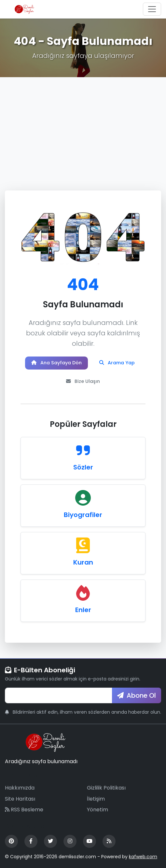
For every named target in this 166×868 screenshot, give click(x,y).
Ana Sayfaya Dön (56, 363)
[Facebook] (31, 841)
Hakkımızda (20, 788)
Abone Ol (137, 695)
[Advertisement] (83, 126)
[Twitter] (50, 841)
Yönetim (97, 810)
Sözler (83, 467)
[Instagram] (70, 841)
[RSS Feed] (109, 841)
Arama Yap (117, 363)
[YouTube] (90, 841)
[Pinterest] (11, 841)
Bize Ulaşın (83, 381)
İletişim (96, 799)
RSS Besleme (24, 810)
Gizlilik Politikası (106, 788)
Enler (83, 610)
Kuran (83, 562)
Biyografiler (83, 515)
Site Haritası (20, 799)
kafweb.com (143, 857)
